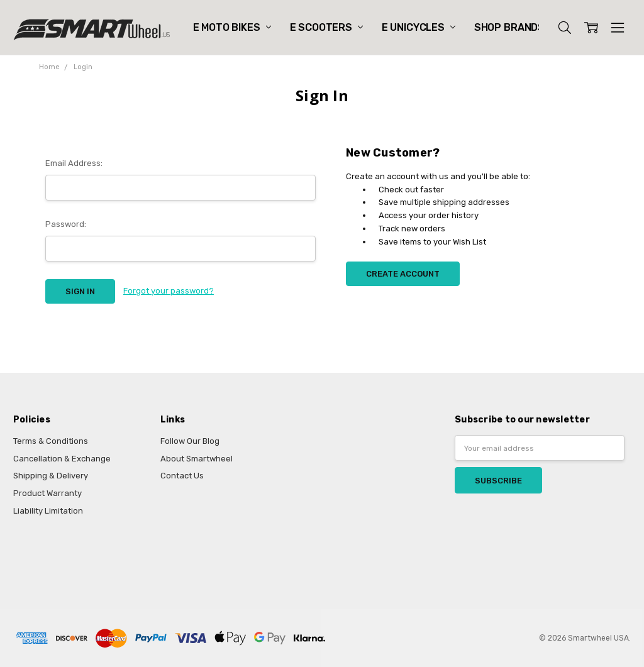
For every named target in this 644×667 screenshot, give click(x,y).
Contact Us (182, 476)
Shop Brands (515, 27)
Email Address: (74, 163)
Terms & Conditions (51, 441)
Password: (66, 224)
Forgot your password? (169, 291)
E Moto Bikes (232, 27)
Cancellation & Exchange (62, 459)
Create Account (403, 274)
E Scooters (326, 27)
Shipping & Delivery (51, 476)
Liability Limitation (48, 511)
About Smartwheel (197, 459)
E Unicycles (419, 27)
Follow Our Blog (190, 441)
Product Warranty (47, 493)
